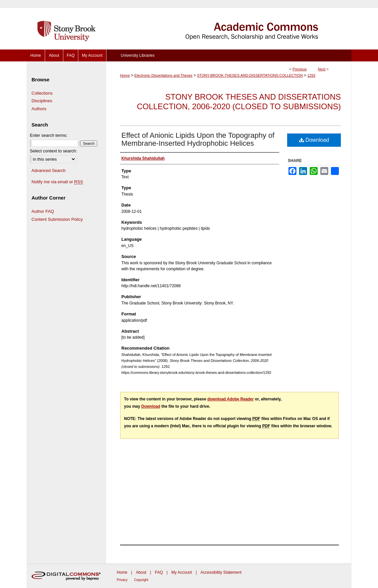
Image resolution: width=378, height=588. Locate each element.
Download (314, 140)
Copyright (141, 580)
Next (322, 69)
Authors (39, 109)
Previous (300, 69)
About (141, 572)
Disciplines (42, 101)
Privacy (122, 580)
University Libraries (138, 55)
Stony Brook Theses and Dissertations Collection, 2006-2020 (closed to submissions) (239, 102)
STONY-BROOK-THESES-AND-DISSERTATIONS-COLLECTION (250, 75)
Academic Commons (229, 25)
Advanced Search (49, 170)
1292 (311, 75)
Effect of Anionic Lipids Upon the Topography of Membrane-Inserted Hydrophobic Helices (198, 139)
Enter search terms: (49, 135)
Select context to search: (53, 151)
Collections (42, 93)
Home (125, 75)
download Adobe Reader (230, 399)
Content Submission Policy (57, 219)
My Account (182, 572)
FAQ (159, 572)
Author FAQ (43, 211)
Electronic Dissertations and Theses (163, 75)
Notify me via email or (57, 182)
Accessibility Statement (221, 572)
